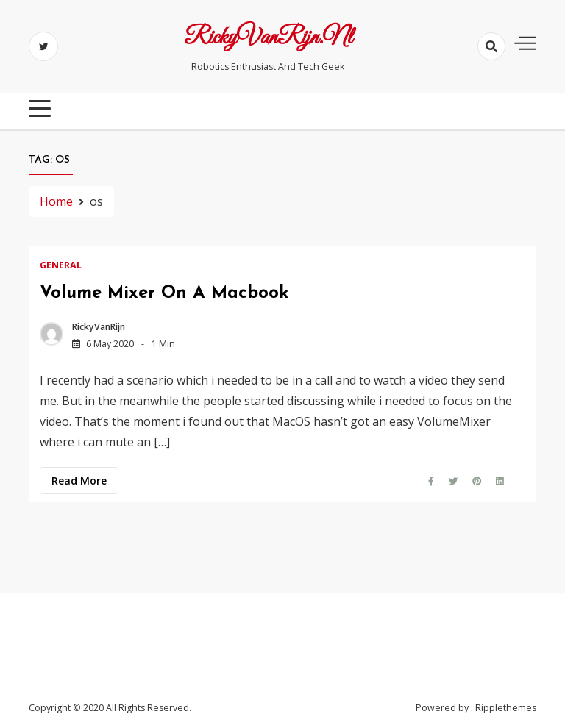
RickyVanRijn (99, 327)
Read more (79, 481)
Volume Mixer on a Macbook (164, 293)
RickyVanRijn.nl (268, 38)
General (61, 265)
